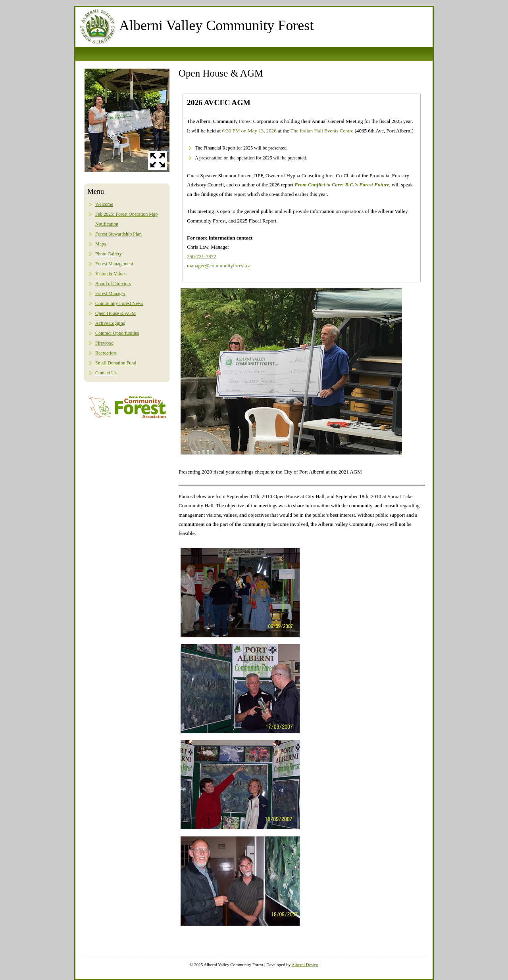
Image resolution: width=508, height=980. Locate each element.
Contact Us (106, 373)
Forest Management (114, 264)
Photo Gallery (109, 254)
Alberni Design (305, 965)
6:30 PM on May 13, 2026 (249, 131)
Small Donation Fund (116, 363)
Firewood (104, 343)
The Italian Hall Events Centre (322, 131)
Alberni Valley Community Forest (216, 25)
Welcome (104, 204)
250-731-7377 (202, 256)
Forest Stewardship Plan (118, 234)
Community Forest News (119, 303)
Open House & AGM (115, 313)
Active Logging (110, 323)
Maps (101, 244)
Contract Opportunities (117, 333)
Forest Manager (110, 293)
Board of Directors (113, 284)
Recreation (106, 353)
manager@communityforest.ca (219, 266)
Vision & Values (111, 274)
